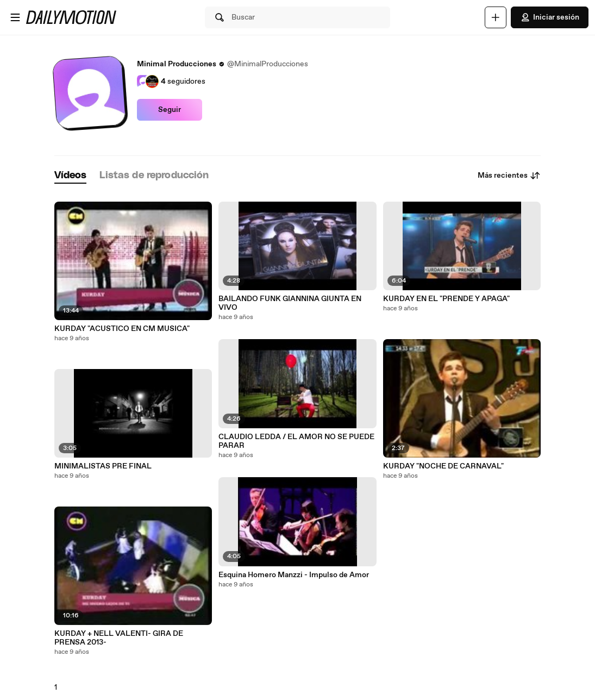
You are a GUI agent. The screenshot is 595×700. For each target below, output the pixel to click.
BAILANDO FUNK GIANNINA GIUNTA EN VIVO (290, 303)
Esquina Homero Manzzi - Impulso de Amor (294, 575)
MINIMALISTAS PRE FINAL (103, 466)
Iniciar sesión (550, 17)
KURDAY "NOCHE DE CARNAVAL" (443, 466)
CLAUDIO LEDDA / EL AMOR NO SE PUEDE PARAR (296, 441)
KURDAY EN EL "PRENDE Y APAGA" (446, 299)
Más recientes (509, 176)
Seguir (170, 110)
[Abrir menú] (15, 17)
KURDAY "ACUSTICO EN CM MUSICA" (122, 329)
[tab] (71, 176)
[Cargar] (496, 17)
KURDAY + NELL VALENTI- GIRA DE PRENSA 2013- (119, 638)
